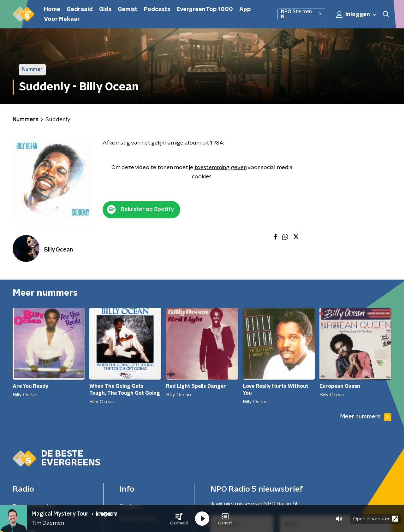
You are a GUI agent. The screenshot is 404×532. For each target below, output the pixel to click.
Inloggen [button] (357, 15)
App (245, 9)
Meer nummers (366, 417)
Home (52, 9)
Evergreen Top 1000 (205, 9)
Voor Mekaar (62, 19)
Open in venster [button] (376, 519)
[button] (179, 519)
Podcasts (157, 9)
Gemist (128, 9)
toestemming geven (220, 168)
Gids (105, 9)
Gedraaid (80, 9)
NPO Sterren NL (302, 14)
